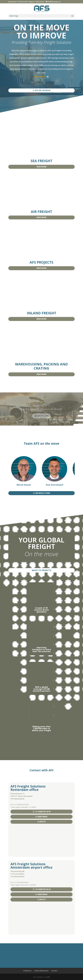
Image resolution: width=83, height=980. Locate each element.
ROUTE (43, 822)
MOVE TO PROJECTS (41, 570)
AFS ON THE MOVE (43, 90)
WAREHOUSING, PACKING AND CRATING (41, 366)
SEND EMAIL (43, 817)
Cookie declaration (41, 971)
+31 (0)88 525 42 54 (43, 889)
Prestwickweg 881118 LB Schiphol (17, 873)
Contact (54, 971)
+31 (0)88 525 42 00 (43, 812)
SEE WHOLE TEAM (43, 493)
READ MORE (41, 167)
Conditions (27, 971)
